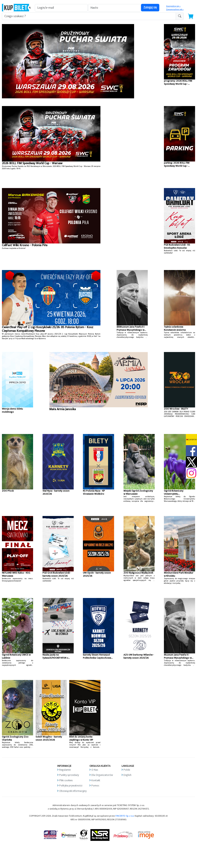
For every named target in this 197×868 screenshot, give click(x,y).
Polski (127, 770)
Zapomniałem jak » (175, 9)
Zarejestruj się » (173, 6)
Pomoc (95, 786)
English (127, 775)
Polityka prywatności (71, 786)
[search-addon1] (89, 16)
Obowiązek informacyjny (73, 791)
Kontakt (96, 780)
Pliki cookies (66, 780)
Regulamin (65, 770)
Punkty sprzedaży (69, 775)
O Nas (95, 770)
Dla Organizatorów (102, 775)
